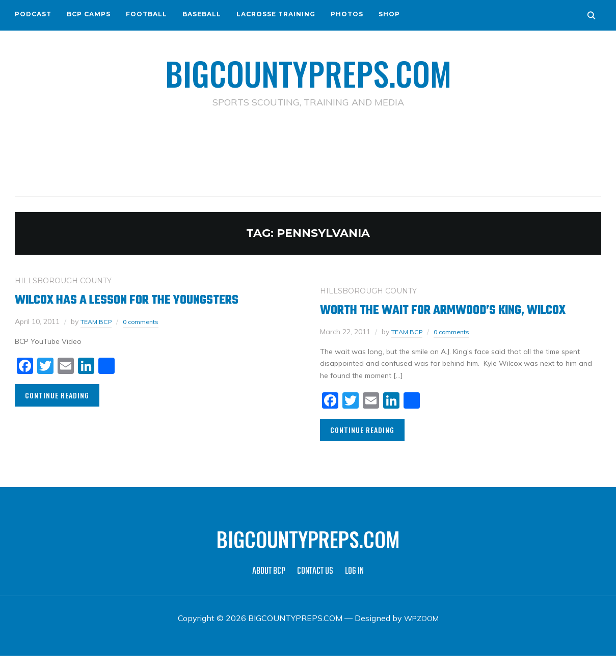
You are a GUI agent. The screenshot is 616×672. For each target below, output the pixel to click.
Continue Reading (57, 395)
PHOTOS (347, 14)
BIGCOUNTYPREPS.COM (308, 71)
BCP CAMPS (89, 14)
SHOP (389, 14)
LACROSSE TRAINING (276, 14)
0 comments (147, 321)
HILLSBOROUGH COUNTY (63, 280)
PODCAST (33, 14)
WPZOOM (421, 634)
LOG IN (354, 588)
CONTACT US (315, 588)
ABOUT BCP (269, 588)
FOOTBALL (146, 14)
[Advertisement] (308, 153)
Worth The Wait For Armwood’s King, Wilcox (439, 318)
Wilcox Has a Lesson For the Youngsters (145, 299)
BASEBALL (202, 14)
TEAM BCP (98, 321)
